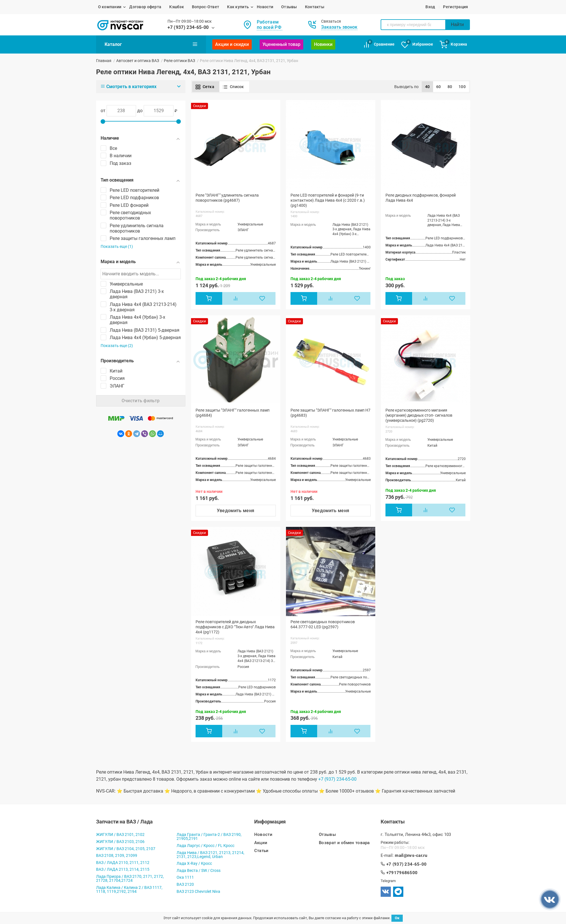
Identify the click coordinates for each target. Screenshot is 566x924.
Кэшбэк (177, 7)
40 (428, 87)
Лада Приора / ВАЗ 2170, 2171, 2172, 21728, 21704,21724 (130, 878)
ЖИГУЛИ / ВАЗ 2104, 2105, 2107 (126, 849)
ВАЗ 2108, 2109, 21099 (117, 855)
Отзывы (289, 7)
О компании (110, 7)
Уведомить (236, 511)
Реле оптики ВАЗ (179, 61)
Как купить (238, 7)
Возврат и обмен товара (344, 843)
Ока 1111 (185, 877)
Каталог (151, 44)
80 (450, 87)
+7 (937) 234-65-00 (188, 27)
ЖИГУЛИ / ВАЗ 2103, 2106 (120, 842)
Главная (104, 61)
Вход (430, 7)
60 (439, 87)
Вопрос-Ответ (205, 7)
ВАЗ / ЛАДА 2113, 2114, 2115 (123, 869)
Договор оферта (145, 7)
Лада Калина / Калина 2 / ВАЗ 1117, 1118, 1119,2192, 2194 (129, 889)
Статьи (261, 851)
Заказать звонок (339, 27)
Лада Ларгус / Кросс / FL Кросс (205, 846)
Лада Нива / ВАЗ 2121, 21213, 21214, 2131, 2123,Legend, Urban (210, 855)
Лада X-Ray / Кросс (194, 863)
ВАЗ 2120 (185, 884)
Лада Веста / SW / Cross (199, 870)
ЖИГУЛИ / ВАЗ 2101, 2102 (120, 834)
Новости (265, 7)
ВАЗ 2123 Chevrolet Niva (198, 891)
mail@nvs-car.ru (411, 856)
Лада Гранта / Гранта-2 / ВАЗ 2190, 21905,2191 (209, 836)
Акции (261, 843)
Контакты (315, 7)
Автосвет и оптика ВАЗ (138, 61)
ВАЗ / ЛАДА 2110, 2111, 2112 (123, 863)
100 (462, 87)
